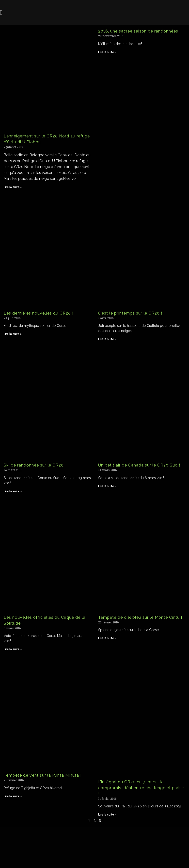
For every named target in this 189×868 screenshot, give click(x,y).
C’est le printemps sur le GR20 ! (130, 313)
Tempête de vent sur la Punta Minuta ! (43, 775)
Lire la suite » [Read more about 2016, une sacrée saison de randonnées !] (107, 52)
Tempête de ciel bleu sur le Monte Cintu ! (140, 617)
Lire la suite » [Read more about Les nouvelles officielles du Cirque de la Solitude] (13, 649)
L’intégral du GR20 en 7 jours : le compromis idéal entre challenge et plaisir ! (141, 788)
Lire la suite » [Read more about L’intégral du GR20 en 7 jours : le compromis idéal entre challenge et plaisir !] (107, 815)
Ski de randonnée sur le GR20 (34, 465)
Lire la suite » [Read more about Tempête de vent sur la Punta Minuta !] (13, 796)
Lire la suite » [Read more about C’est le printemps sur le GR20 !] (107, 339)
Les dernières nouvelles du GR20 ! (39, 313)
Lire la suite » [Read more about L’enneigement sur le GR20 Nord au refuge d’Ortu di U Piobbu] (13, 187)
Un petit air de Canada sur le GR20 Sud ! (139, 465)
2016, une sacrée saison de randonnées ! (139, 31)
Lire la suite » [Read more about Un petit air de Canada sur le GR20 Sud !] (107, 486)
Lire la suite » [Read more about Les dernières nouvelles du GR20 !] (13, 334)
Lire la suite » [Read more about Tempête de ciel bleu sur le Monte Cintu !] (107, 638)
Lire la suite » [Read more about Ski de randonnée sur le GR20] (13, 491)
